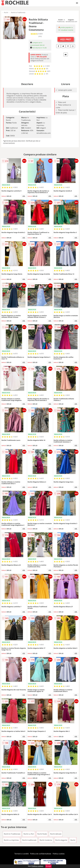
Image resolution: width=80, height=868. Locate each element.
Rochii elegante (61, 840)
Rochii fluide (42, 834)
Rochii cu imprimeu (11, 840)
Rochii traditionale (29, 840)
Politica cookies (59, 854)
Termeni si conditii (22, 854)
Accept (48, 866)
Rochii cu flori (29, 834)
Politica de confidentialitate (41, 854)
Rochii (6, 12)
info (24, 196)
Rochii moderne (46, 840)
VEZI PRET (66, 39)
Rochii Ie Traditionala (18, 12)
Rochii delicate (56, 834)
